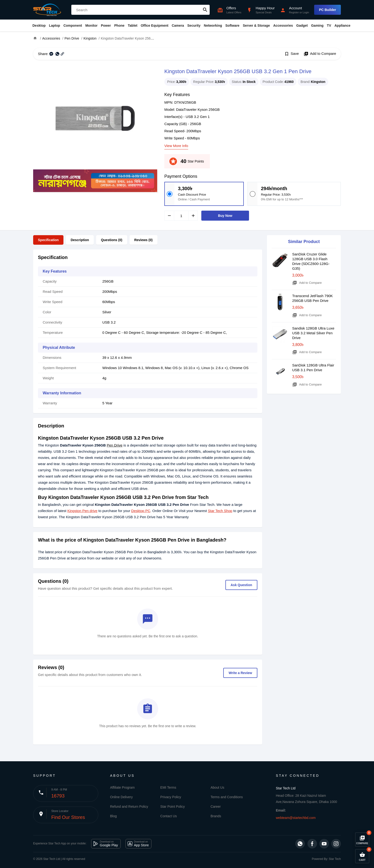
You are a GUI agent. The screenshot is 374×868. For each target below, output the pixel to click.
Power (106, 25)
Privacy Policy (171, 797)
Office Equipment (155, 25)
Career (216, 807)
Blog (114, 816)
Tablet (133, 25)
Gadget (302, 25)
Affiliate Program (122, 787)
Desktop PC (141, 511)
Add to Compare (320, 54)
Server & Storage (256, 25)
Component (73, 25)
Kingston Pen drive (82, 511)
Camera (178, 25)
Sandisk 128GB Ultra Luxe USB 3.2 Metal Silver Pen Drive (313, 333)
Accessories (283, 25)
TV (329, 25)
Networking (213, 25)
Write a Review (240, 673)
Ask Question (241, 585)
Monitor (91, 25)
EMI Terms (168, 787)
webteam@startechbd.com (296, 818)
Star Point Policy (173, 807)
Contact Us (169, 816)
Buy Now (225, 216)
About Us (218, 787)
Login (306, 12)
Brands (216, 816)
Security (194, 25)
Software (232, 25)
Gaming (317, 25)
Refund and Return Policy (129, 807)
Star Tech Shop (220, 511)
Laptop (55, 25)
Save (292, 54)
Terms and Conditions (227, 797)
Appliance (342, 25)
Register (294, 12)
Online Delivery (122, 797)
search (205, 10)
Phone (119, 25)
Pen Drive (115, 445)
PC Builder (327, 10)
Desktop (39, 25)
